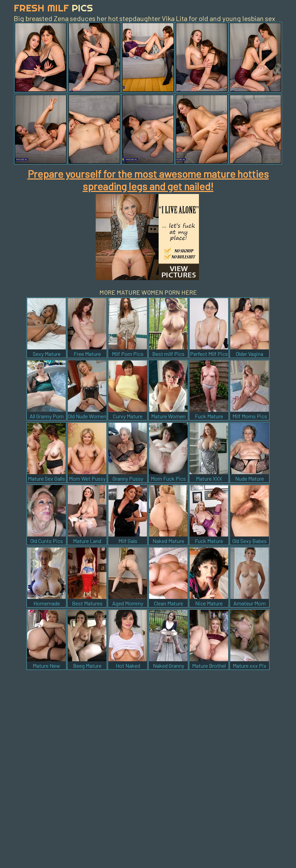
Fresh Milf (53, 8)
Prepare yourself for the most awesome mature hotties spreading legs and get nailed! (148, 180)
